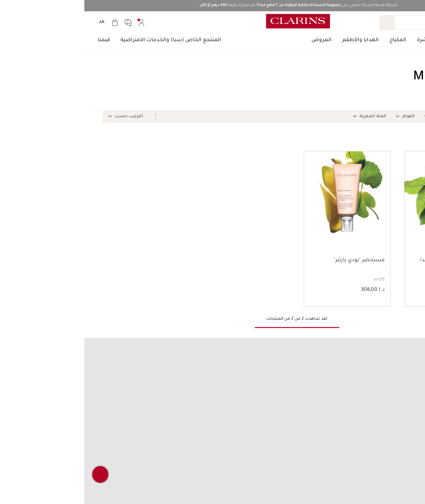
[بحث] (361, 23)
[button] (388, 117)
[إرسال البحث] (303, 23)
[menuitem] (57, 23)
